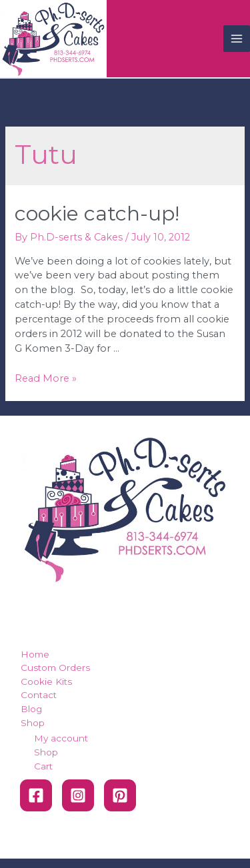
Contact (39, 695)
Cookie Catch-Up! (97, 214)
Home (35, 654)
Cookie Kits (46, 681)
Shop (33, 723)
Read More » (46, 378)
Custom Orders (55, 667)
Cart (43, 766)
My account (61, 738)
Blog (31, 709)
